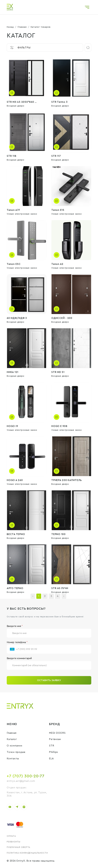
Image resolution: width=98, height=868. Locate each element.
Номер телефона (17, 642)
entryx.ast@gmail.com (21, 781)
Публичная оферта (18, 847)
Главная (22, 27)
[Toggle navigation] (87, 7)
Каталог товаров (41, 27)
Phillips (53, 752)
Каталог (12, 739)
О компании (14, 746)
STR (52, 746)
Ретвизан (55, 739)
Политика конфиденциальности (27, 853)
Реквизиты (14, 842)
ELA (51, 759)
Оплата (11, 836)
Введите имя (15, 626)
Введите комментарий (19, 658)
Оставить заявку (49, 680)
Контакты (13, 759)
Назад (10, 27)
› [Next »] (64, 596)
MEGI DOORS (57, 733)
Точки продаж (16, 752)
